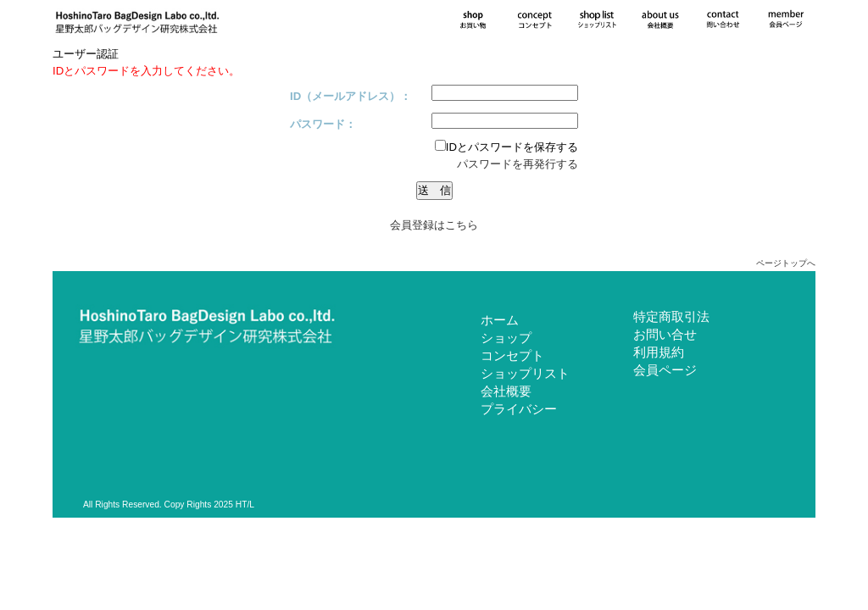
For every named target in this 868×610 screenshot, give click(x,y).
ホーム (500, 320)
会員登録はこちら (434, 225)
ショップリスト (525, 373)
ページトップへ (786, 263)
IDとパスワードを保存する (506, 147)
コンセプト (512, 355)
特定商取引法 (671, 316)
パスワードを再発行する (517, 164)
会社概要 (506, 391)
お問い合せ (665, 334)
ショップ (506, 338)
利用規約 (659, 352)
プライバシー (519, 409)
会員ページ (665, 370)
